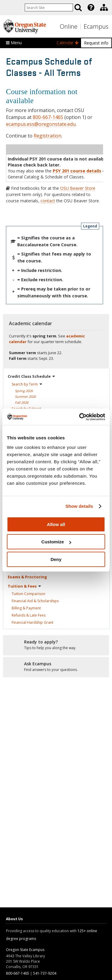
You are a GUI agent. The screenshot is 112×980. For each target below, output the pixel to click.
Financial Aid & (35, 601)
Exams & (27, 577)
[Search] (78, 7)
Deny (56, 559)
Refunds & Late (29, 615)
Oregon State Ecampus (25, 950)
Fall (22, 402)
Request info (96, 43)
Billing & (26, 608)
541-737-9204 (45, 973)
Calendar (68, 43)
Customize (56, 542)
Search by (27, 384)
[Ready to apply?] (56, 645)
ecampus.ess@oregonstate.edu (41, 124)
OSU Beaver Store (78, 188)
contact (48, 201)
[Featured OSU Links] (91, 7)
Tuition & (24, 586)
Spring (24, 391)
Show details (79, 506)
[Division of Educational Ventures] (104, 7)
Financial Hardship (32, 622)
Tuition (28, 594)
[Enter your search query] (49, 7)
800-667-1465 (48, 117)
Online (69, 26)
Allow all (56, 524)
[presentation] (90, 7)
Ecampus (96, 26)
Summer (25, 396)
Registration (48, 136)
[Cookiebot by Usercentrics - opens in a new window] (80, 417)
